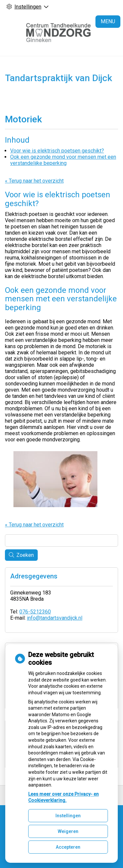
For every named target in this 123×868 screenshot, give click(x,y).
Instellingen (68, 816)
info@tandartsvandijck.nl (55, 618)
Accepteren (68, 847)
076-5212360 (35, 612)
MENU (108, 21)
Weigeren (68, 831)
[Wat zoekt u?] (61, 540)
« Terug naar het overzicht (34, 181)
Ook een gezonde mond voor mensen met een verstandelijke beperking (63, 160)
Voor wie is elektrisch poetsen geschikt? (57, 151)
